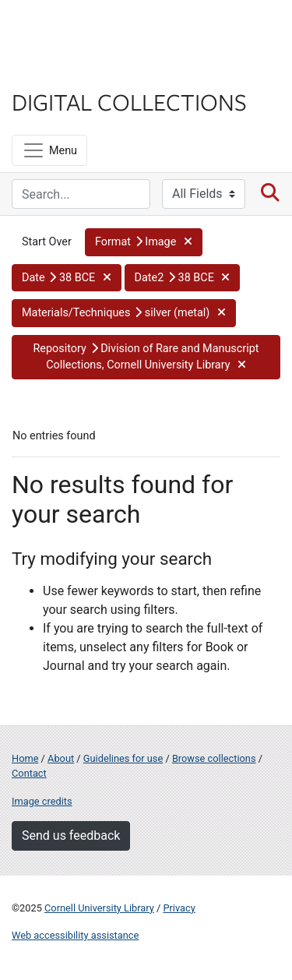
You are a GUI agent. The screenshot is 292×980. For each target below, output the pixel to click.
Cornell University (90, 30)
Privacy (179, 908)
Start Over (47, 242)
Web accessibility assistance (75, 935)
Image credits (42, 801)
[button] (144, 242)
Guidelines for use (123, 758)
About (61, 758)
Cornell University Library (99, 908)
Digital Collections (129, 101)
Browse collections (214, 758)
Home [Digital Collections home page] (25, 758)
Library (58, 71)
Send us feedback (71, 835)
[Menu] (49, 150)
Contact (29, 773)
